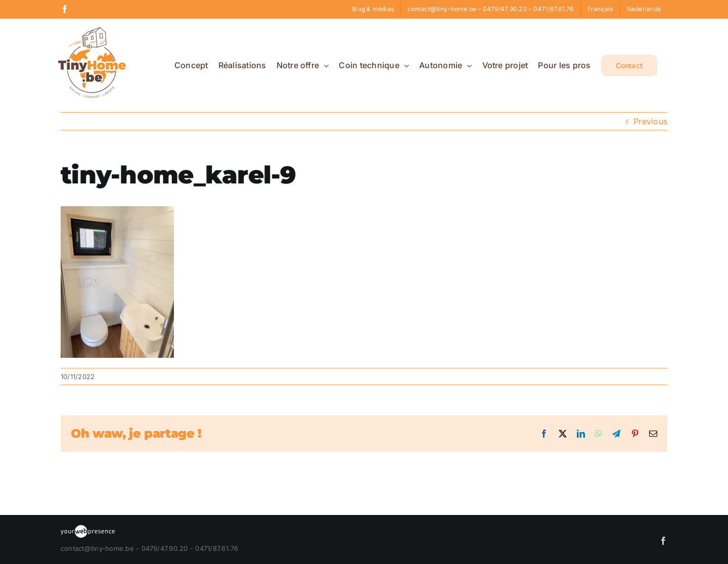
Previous (650, 121)
